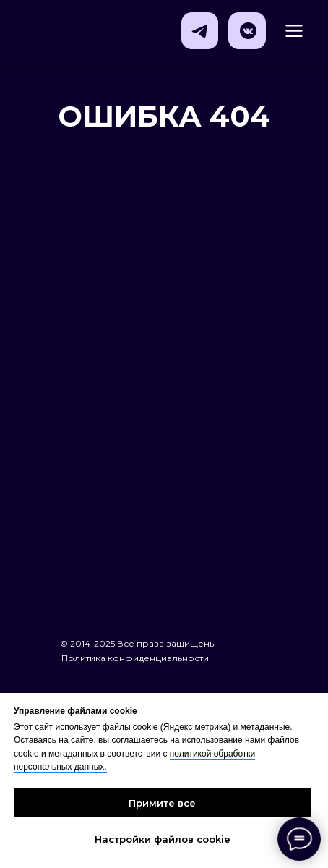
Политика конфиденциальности (135, 658)
